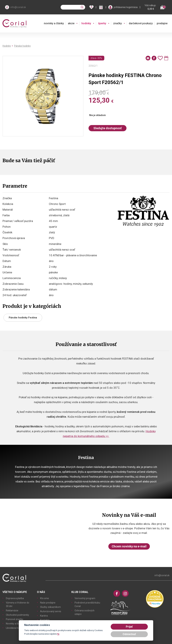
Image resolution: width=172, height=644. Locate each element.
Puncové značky (15, 619)
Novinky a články (15, 624)
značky (117, 23)
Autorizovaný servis (51, 611)
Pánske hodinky (22, 46)
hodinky (86, 23)
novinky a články (54, 23)
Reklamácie (12, 611)
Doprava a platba (15, 598)
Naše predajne (48, 603)
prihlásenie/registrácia (126, 7)
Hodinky (7, 46)
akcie (71, 23)
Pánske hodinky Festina (23, 318)
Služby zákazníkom (50, 607)
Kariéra (44, 616)
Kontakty (45, 620)
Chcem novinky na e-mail (129, 546)
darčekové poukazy (141, 23)
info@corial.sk (18, 7)
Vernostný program (85, 598)
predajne (162, 23)
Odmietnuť (129, 634)
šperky (102, 23)
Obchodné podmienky (17, 615)
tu (58, 634)
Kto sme (45, 598)
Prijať (129, 627)
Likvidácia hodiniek (16, 628)
